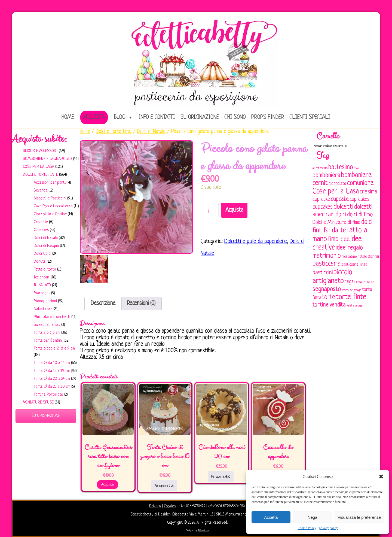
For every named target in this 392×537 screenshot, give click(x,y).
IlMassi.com (203, 531)
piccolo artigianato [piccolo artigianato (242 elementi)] (332, 277)
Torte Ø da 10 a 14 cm (52, 363)
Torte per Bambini (48, 341)
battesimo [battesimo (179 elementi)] (341, 167)
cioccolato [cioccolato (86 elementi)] (337, 184)
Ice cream (42, 277)
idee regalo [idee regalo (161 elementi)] (349, 248)
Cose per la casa (39, 167)
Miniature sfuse (38, 403)
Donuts (40, 262)
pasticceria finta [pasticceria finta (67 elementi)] (354, 265)
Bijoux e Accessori (40, 151)
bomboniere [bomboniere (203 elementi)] (356, 175)
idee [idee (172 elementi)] (344, 239)
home (68, 117)
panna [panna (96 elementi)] (373, 257)
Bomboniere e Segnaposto (47, 159)
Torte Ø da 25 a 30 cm (52, 387)
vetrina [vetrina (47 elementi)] (350, 306)
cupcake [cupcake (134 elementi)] (340, 199)
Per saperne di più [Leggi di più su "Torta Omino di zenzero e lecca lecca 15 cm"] (164, 486)
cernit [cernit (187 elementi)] (320, 183)
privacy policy (328, 528)
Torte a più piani (47, 333)
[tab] (103, 304)
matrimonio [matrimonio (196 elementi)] (327, 256)
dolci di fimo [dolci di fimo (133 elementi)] (360, 215)
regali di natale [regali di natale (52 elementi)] (365, 282)
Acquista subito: (39, 139)
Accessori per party (50, 183)
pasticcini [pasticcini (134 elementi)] (323, 273)
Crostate (41, 222)
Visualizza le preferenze (359, 517)
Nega (313, 517)
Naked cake (43, 309)
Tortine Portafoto (48, 395)
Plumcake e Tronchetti (52, 317)
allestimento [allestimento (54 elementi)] (320, 168)
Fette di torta (45, 270)
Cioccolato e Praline (50, 214)
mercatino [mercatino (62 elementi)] (349, 257)
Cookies (170, 506)
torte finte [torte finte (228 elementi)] (351, 297)
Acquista (94, 117)
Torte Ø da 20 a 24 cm (52, 379)
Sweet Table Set (47, 325)
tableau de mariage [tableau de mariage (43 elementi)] (352, 290)
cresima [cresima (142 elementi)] (368, 192)
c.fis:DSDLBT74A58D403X (227, 506)
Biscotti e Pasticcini (50, 198)
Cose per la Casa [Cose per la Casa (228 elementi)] (336, 192)
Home (85, 132)
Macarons (42, 293)
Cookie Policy (307, 528)
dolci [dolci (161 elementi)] (341, 215)
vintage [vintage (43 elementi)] (359, 306)
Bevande (41, 191)
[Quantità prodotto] (210, 210)
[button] (381, 477)
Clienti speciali (310, 117)
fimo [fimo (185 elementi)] (333, 239)
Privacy (155, 506)
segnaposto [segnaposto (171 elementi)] (327, 289)
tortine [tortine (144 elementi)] (321, 305)
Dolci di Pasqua (46, 246)
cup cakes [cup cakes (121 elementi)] (360, 199)
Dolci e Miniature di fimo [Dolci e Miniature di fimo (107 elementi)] (336, 223)
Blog (120, 117)
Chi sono (235, 117)
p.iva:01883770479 (192, 506)
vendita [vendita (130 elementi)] (338, 305)
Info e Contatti (157, 117)
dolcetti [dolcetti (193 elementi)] (343, 207)
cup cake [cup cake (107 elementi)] (321, 199)
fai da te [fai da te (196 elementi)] (335, 231)
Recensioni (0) (141, 303)
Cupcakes (41, 230)
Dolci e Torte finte (40, 175)
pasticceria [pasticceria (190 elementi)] (327, 264)
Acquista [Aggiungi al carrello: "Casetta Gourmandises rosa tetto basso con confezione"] (108, 485)
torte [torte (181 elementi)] (329, 297)
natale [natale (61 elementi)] (362, 257)
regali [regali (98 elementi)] (350, 282)
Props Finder (268, 117)
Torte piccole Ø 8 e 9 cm (54, 349)
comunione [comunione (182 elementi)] (360, 183)
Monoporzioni (45, 301)
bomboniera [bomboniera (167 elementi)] (326, 175)
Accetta (271, 517)
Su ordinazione (200, 117)
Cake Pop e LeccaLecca (53, 206)
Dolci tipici (42, 254)
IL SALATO (42, 285)
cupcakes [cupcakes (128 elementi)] (323, 207)
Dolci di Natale (46, 238)
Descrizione (103, 303)
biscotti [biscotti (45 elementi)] (357, 168)
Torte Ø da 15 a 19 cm (52, 371)
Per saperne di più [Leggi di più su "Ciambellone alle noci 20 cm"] (221, 477)
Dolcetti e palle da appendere (256, 242)
